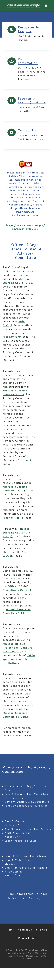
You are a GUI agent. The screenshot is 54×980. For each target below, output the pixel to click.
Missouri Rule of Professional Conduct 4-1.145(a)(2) (17, 648)
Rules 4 (23, 460)
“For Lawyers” (12, 337)
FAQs (30, 735)
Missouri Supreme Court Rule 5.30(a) (17, 533)
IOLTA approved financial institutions (19, 659)
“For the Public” (14, 518)
